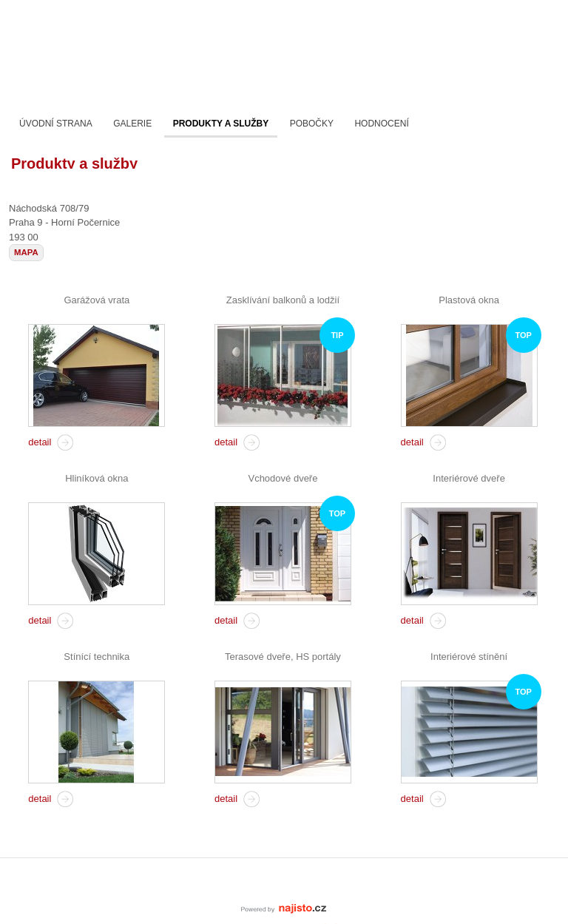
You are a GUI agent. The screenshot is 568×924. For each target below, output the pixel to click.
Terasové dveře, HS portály (283, 657)
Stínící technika (97, 657)
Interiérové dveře (469, 478)
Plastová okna (469, 300)
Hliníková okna (97, 478)
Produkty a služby (221, 124)
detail (40, 442)
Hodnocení (381, 124)
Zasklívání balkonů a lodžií (283, 300)
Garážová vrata (97, 300)
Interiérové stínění (469, 657)
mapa (26, 252)
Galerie (132, 124)
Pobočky (312, 124)
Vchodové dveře (283, 478)
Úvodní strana (56, 124)
